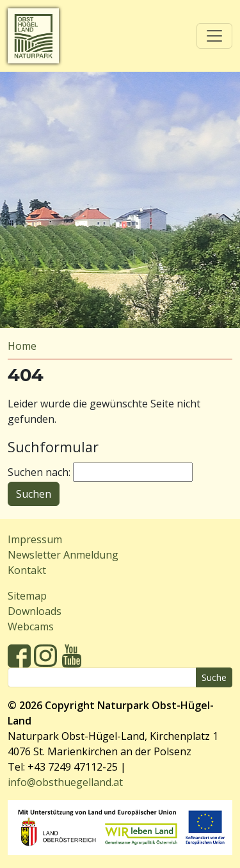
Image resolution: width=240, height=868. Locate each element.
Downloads (35, 611)
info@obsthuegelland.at (65, 782)
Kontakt (27, 570)
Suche (214, 677)
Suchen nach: (39, 472)
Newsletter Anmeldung (63, 555)
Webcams (31, 626)
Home (22, 346)
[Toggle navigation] (214, 36)
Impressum (35, 539)
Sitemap (27, 596)
